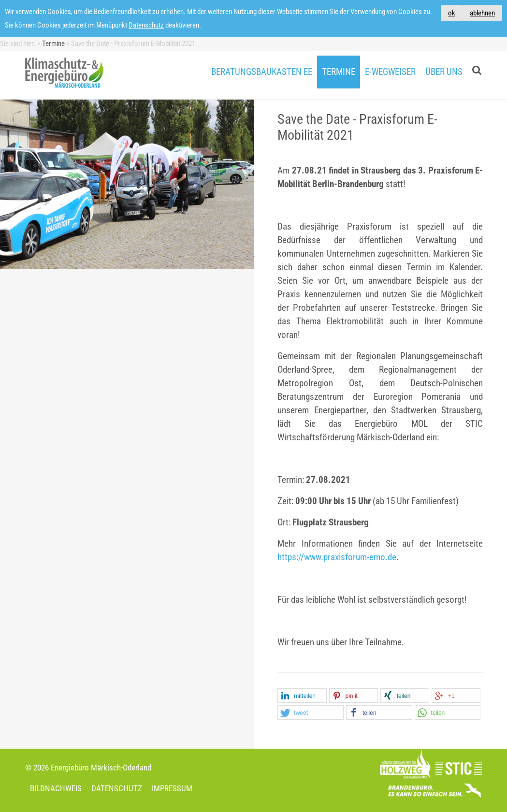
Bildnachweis (56, 788)
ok (452, 13)
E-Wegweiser (390, 72)
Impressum (172, 788)
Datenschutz (146, 25)
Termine (339, 72)
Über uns (444, 72)
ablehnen (482, 13)
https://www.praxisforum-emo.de (337, 557)
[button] (302, 696)
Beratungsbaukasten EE (262, 72)
